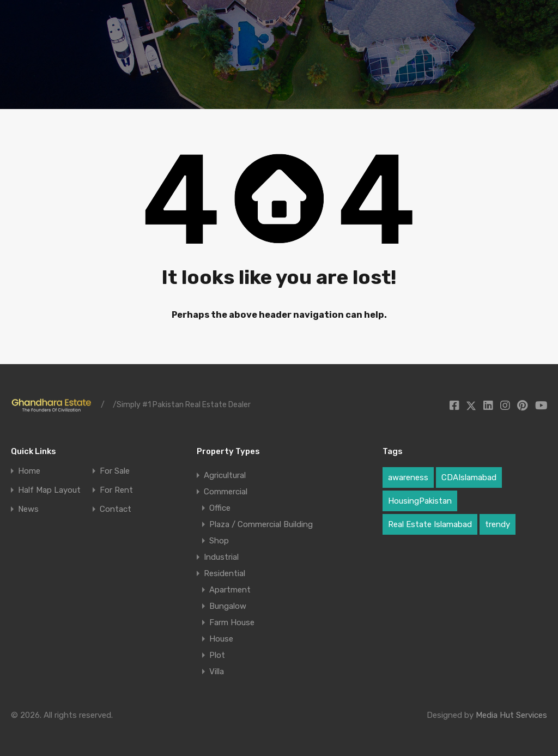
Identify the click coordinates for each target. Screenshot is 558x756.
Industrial (221, 557)
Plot (217, 655)
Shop (219, 541)
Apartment (230, 590)
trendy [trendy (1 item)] (498, 524)
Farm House (232, 622)
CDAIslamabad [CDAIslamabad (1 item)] (469, 477)
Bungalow (228, 606)
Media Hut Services (511, 715)
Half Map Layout (49, 490)
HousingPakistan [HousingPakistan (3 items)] (420, 501)
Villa (217, 672)
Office (220, 508)
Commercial (226, 492)
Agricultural (225, 475)
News (28, 509)
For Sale (115, 471)
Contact (116, 509)
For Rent (116, 490)
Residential (225, 573)
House (221, 639)
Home (29, 471)
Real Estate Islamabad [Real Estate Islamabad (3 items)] (430, 524)
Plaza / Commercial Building (261, 524)
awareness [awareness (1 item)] (408, 477)
